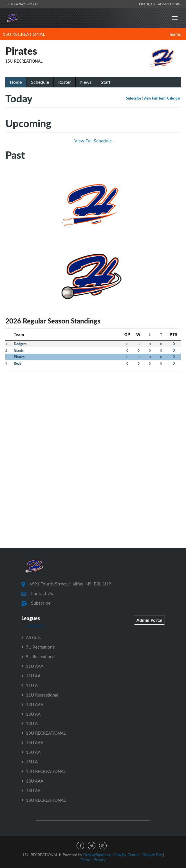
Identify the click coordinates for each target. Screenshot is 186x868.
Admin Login (169, 4)
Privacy (100, 860)
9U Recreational (41, 656)
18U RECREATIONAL (46, 800)
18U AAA (35, 781)
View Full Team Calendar (162, 98)
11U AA (33, 676)
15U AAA (35, 743)
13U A (32, 723)
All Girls (33, 637)
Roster (65, 82)
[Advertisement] (93, 415)
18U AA (33, 790)
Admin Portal (149, 620)
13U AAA (35, 704)
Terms (86, 860)
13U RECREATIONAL (46, 733)
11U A (32, 685)
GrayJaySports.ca (97, 855)
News (86, 82)
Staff (106, 82)
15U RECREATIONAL (24, 34)
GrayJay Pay (152, 855)
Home (16, 82)
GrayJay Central (126, 855)
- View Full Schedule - (93, 141)
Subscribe (134, 98)
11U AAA (35, 666)
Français (148, 4)
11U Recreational (42, 695)
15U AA (33, 752)
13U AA (33, 714)
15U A (32, 762)
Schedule (40, 82)
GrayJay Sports (22, 4)
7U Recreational (41, 647)
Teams (175, 34)
